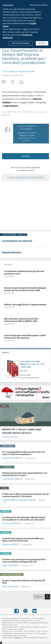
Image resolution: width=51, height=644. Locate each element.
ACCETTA (42, 43)
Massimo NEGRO (27, 71)
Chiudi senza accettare (39, 5)
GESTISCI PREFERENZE (21, 43)
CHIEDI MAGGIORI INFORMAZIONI (26, 177)
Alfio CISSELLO (10, 71)
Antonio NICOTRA (12, 523)
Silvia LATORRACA (13, 479)
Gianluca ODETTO (11, 437)
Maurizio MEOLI (11, 544)
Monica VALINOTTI (13, 458)
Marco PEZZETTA (12, 565)
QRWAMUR (18, 638)
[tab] (26, 352)
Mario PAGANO (11, 586)
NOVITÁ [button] (5, 352)
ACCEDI (26, 156)
